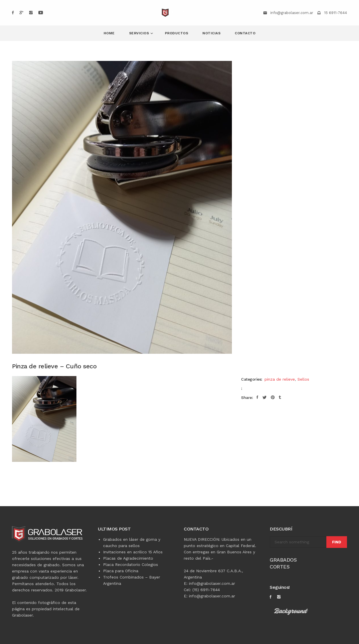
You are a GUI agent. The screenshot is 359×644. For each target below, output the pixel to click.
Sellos (303, 379)
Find (337, 542)
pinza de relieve (280, 379)
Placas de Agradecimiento (128, 558)
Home (109, 33)
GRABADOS (283, 560)
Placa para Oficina (121, 571)
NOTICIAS (211, 33)
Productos (177, 33)
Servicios (140, 33)
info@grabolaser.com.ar (292, 13)
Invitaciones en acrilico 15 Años (133, 552)
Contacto (245, 33)
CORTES (280, 567)
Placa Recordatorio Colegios (131, 565)
